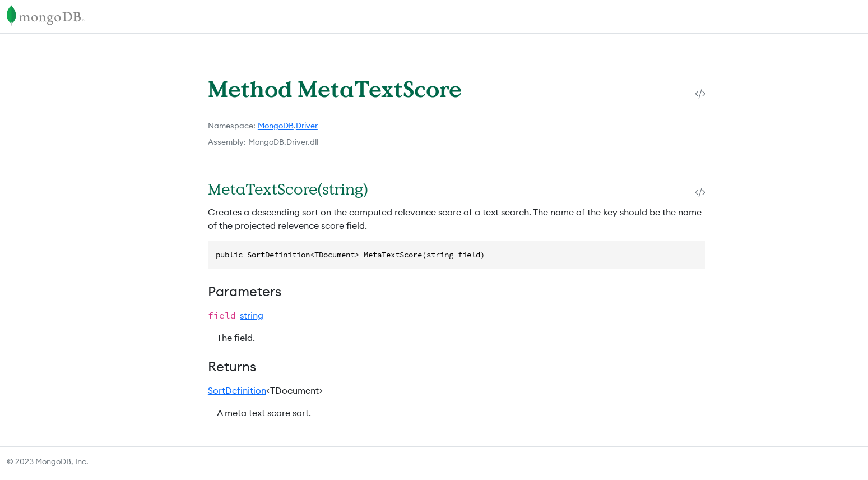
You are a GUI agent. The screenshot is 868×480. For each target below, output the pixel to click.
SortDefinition (237, 390)
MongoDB (276, 126)
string (252, 315)
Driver (307, 126)
